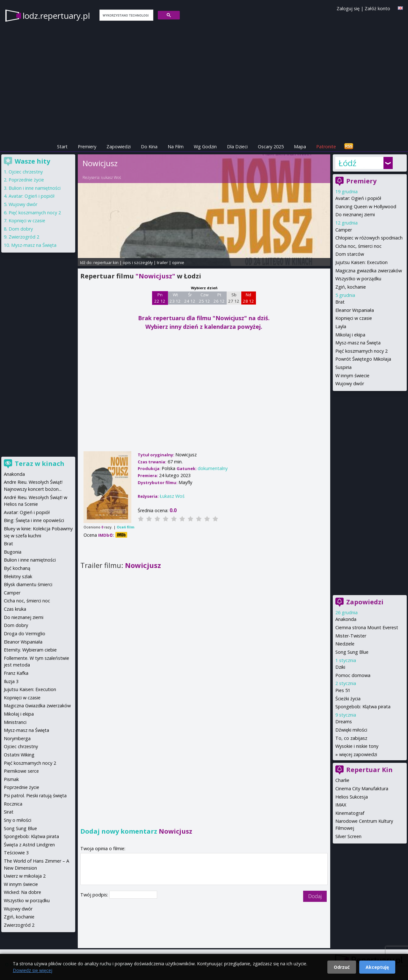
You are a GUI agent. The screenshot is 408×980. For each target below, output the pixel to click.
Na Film (176, 147)
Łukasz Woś (111, 177)
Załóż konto (377, 8)
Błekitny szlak (18, 576)
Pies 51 (343, 690)
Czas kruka (15, 609)
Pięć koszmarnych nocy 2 (361, 351)
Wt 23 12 (175, 298)
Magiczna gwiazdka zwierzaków (369, 271)
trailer (162, 262)
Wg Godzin (205, 147)
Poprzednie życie (26, 180)
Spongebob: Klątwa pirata (363, 707)
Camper (344, 230)
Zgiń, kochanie (351, 287)
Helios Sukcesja (352, 797)
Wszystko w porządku (358, 279)
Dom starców (350, 254)
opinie (178, 262)
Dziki (340, 667)
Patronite (326, 147)
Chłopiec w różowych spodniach (369, 238)
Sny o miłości (18, 820)
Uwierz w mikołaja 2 (25, 876)
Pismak (11, 779)
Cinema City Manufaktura (362, 788)
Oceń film (125, 527)
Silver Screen (348, 836)
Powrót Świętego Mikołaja (363, 359)
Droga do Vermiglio (25, 634)
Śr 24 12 (190, 298)
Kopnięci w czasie (354, 318)
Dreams (344, 722)
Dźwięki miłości (351, 730)
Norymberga (17, 738)
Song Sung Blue (352, 652)
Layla (341, 326)
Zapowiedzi (119, 147)
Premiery (87, 147)
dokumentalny (213, 468)
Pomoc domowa (353, 675)
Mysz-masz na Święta (358, 343)
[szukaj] (126, 15)
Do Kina (149, 147)
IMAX (341, 805)
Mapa (300, 147)
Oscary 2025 (271, 147)
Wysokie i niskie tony (357, 746)
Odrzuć (342, 967)
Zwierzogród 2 (24, 237)
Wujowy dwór (350, 383)
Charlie (342, 780)
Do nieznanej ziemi (355, 214)
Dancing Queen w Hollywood (366, 206)
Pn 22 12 (160, 298)
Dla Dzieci (237, 147)
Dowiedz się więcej (33, 970)
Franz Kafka (16, 673)
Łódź (347, 163)
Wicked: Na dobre (22, 892)
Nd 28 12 (248, 298)
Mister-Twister (351, 636)
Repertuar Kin (369, 770)
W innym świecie (352, 376)
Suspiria (343, 367)
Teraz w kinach (40, 464)
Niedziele (345, 644)
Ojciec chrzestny (26, 172)
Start (62, 147)
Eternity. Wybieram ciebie (30, 650)
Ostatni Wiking (19, 755)
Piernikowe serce (21, 771)
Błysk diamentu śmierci (28, 584)
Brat (340, 302)
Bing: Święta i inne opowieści (34, 520)
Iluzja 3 (11, 681)
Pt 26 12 (219, 298)
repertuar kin (106, 262)
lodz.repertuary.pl (56, 16)
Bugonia (13, 552)
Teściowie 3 (16, 853)
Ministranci (15, 722)
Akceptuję (377, 967)
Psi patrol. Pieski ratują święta (35, 796)
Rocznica (13, 804)
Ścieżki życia (348, 699)
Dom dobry (21, 229)
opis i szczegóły (138, 262)
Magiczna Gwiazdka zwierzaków (37, 706)
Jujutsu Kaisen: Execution (361, 262)
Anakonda (346, 619)
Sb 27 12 (234, 298)
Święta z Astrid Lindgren (29, 845)
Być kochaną (17, 568)
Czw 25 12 (204, 298)
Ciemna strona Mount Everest (367, 627)
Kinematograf (350, 813)
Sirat (9, 812)
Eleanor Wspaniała (355, 310)
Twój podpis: (95, 895)
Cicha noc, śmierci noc (358, 246)
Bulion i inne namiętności (35, 188)
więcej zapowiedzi (358, 754)
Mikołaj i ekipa (350, 335)
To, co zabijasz (351, 738)
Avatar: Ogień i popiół (358, 198)
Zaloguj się (348, 8)
